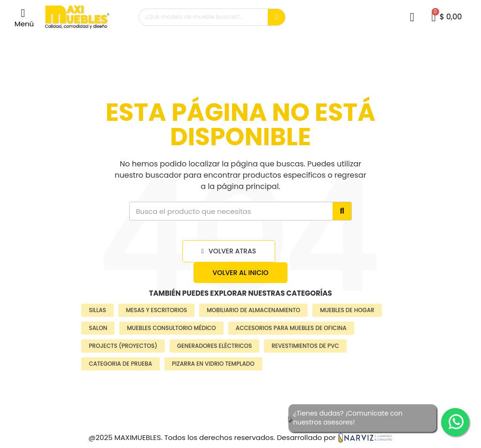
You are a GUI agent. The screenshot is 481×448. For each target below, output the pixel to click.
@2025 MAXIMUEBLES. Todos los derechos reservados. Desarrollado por (240, 437)
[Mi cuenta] (412, 17)
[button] (24, 17)
